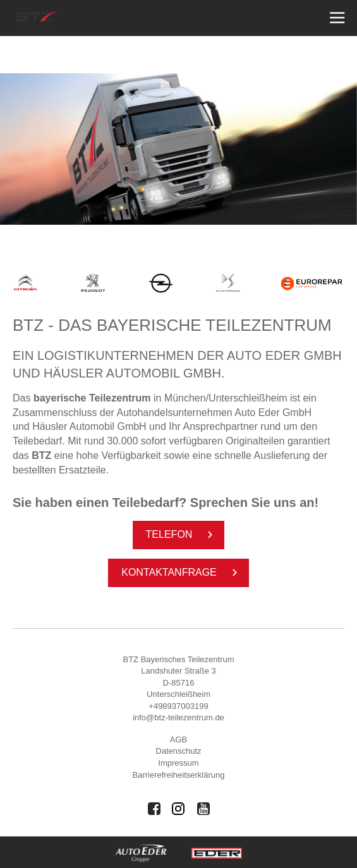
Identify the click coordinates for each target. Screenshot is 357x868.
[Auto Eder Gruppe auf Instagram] (179, 809)
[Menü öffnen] (336, 18)
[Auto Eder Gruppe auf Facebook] (154, 809)
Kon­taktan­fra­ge (182, 573)
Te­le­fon (182, 535)
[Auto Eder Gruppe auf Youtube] (203, 809)
